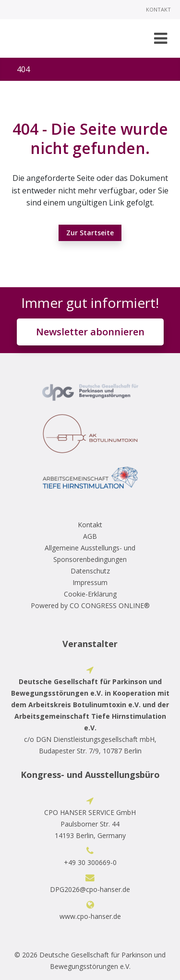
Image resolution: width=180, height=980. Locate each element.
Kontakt (158, 9)
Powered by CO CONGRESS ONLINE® (90, 605)
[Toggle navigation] (160, 38)
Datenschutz (90, 571)
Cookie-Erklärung (90, 594)
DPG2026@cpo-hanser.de (90, 889)
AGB (90, 536)
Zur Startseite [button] (90, 233)
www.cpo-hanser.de (90, 916)
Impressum (90, 582)
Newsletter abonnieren (90, 332)
